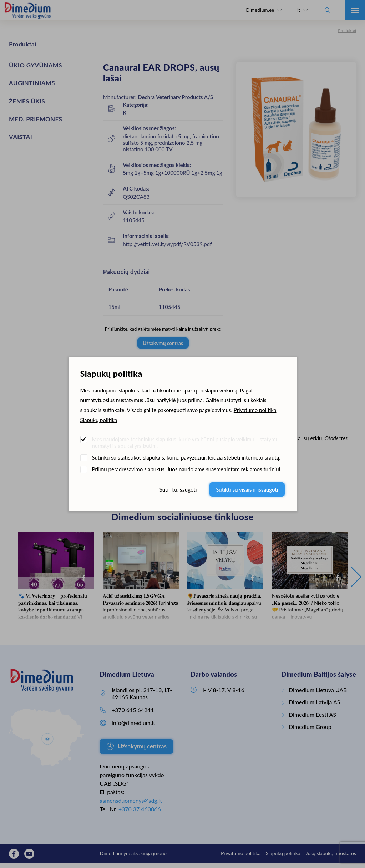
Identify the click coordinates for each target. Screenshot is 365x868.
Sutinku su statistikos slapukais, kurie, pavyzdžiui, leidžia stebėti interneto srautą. (186, 457)
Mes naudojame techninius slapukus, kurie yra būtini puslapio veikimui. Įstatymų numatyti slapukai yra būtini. (185, 442)
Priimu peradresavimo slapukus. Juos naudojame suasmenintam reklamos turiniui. (187, 469)
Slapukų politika (99, 420)
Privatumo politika (255, 410)
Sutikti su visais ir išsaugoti (247, 489)
